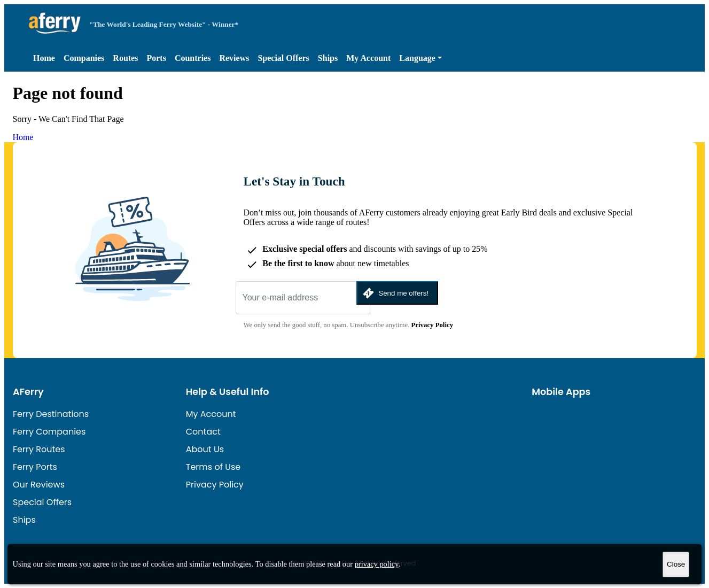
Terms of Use (213, 467)
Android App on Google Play (634, 416)
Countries (193, 58)
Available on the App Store (562, 416)
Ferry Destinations (51, 414)
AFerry (28, 392)
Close (676, 564)
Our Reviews (39, 485)
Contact (203, 432)
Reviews (234, 58)
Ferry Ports (35, 467)
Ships (328, 58)
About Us (205, 449)
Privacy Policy (433, 325)
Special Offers (283, 58)
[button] (420, 58)
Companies (84, 58)
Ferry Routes (39, 449)
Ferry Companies (49, 432)
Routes (125, 58)
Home (44, 58)
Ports (156, 58)
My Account (368, 58)
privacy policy (377, 564)
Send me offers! (395, 293)
